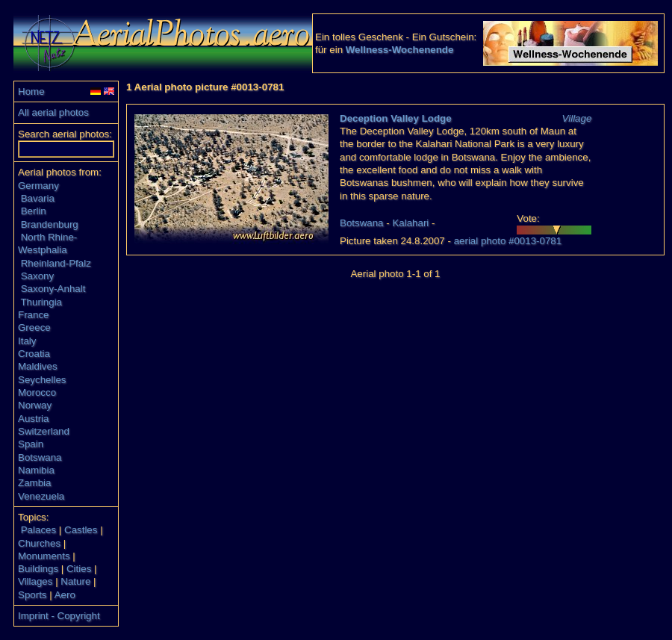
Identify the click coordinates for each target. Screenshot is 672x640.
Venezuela (41, 496)
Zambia (34, 483)
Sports (32, 595)
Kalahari (410, 223)
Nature (75, 581)
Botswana (40, 457)
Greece (34, 327)
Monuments (44, 556)
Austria (33, 419)
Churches (39, 543)
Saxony (37, 276)
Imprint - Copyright (59, 616)
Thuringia (41, 302)
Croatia (34, 354)
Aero (65, 595)
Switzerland (44, 431)
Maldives (38, 366)
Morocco (37, 392)
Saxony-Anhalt (53, 289)
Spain (31, 444)
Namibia (36, 470)
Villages (35, 581)
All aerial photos (53, 112)
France (33, 315)
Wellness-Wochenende (400, 50)
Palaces (38, 530)
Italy (27, 341)
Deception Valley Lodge (396, 118)
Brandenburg (50, 224)
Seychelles (42, 380)
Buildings (38, 569)
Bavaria (38, 198)
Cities (79, 569)
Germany (38, 186)
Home (31, 91)
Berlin (34, 211)
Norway (35, 405)
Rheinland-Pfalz (56, 263)
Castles (81, 530)
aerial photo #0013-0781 (508, 241)
